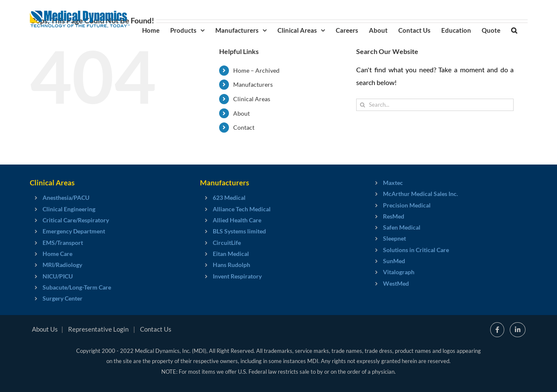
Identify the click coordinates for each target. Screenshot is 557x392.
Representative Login (98, 329)
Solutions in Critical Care (416, 250)
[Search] (362, 105)
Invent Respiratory (237, 276)
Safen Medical (402, 227)
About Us (45, 329)
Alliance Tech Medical (242, 209)
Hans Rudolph (231, 265)
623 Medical (229, 197)
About (241, 113)
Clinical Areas (252, 99)
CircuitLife (227, 243)
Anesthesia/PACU (66, 197)
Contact (244, 127)
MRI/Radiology (62, 265)
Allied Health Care (237, 220)
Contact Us (156, 329)
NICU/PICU (58, 276)
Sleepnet (394, 238)
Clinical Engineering (69, 209)
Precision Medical (407, 205)
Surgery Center (63, 298)
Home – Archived (256, 70)
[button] (514, 30)
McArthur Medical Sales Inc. (420, 194)
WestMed (396, 283)
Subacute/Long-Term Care (77, 287)
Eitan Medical (231, 254)
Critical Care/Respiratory (76, 220)
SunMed (394, 261)
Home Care (57, 254)
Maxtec (393, 183)
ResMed (394, 216)
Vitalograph (399, 272)
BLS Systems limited (239, 231)
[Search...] (435, 105)
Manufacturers (253, 84)
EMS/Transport (63, 243)
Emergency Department (74, 231)
